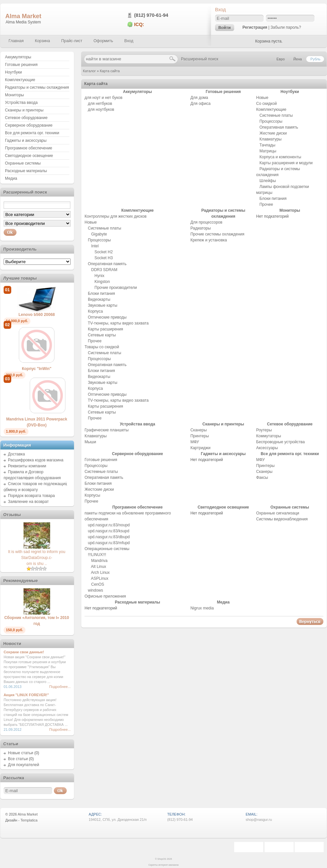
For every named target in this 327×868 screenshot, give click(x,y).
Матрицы (266, 151)
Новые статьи (21, 753)
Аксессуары (267, 448)
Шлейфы (266, 181)
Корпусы (92, 495)
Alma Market (23, 16)
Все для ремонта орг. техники (290, 454)
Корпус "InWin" (37, 369)
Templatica (29, 820)
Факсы (262, 478)
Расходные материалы (138, 602)
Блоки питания (271, 199)
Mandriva (96, 561)
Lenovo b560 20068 (37, 315)
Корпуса (94, 311)
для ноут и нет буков (104, 98)
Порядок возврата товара (31, 496)
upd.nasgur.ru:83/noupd (107, 525)
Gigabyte (96, 234)
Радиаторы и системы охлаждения (37, 87)
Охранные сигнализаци (277, 513)
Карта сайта (110, 71)
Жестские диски (99, 489)
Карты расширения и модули (284, 163)
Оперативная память (277, 127)
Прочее (264, 204)
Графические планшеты (107, 430)
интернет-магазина (168, 865)
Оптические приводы (106, 317)
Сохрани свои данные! (24, 652)
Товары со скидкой (102, 347)
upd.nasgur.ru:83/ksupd (107, 531)
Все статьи (18, 759)
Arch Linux (97, 573)
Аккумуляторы (137, 92)
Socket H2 (99, 252)
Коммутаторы (268, 436)
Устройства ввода (138, 424)
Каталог (89, 71)
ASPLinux (96, 578)
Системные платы (274, 115)
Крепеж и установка (209, 240)
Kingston (97, 282)
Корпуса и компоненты (278, 157)
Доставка (17, 454)
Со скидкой (266, 104)
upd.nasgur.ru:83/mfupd (107, 543)
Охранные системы (290, 507)
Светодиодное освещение (223, 507)
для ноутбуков (99, 109)
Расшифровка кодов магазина (36, 460)
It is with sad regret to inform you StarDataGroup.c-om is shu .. (36, 558)
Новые (262, 98)
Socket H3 (99, 258)
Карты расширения (104, 329)
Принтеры (200, 436)
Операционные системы (107, 549)
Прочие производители (111, 288)
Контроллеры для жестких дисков (116, 216)
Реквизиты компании (27, 466)
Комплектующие (271, 109)
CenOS (94, 584)
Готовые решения (223, 92)
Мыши (90, 442)
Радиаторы (200, 228)
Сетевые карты (100, 335)
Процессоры (269, 121)
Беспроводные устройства (280, 442)
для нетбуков (98, 104)
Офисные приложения (105, 596)
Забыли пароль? (286, 27)
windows (94, 590)
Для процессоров (206, 222)
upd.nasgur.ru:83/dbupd (107, 537)
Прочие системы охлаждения (217, 234)
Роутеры (264, 430)
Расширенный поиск (200, 59)
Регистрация (255, 27)
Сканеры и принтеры (223, 424)
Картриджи (200, 448)
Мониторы (290, 210)
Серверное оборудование (137, 454)
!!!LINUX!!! (95, 555)
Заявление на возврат (28, 502)
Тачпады (266, 145)
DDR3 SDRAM (101, 270)
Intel (92, 246)
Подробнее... (60, 687)
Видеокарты (97, 299)
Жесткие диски (271, 133)
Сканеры (198, 430)
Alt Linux (95, 567)
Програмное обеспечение (137, 507)
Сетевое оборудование (290, 424)
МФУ (195, 442)
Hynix (94, 276)
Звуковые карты (101, 305)
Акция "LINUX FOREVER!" (26, 695)
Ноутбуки (290, 92)
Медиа (223, 602)
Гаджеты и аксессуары (223, 454)
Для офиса (200, 104)
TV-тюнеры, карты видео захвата (117, 323)
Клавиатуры (269, 139)
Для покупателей (23, 765)
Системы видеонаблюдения (282, 519)
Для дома (199, 98)
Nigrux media (202, 608)
